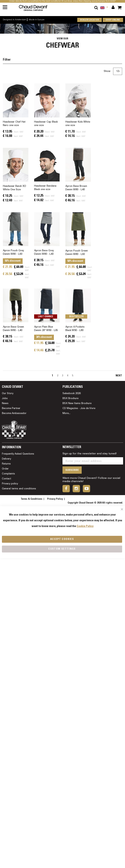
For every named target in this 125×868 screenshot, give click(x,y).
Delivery (7, 459)
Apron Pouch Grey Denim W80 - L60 (13, 252)
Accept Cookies (62, 539)
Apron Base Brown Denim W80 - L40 (76, 188)
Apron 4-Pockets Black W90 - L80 (75, 329)
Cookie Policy (85, 526)
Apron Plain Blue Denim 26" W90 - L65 (46, 329)
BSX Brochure (70, 399)
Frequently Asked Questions (18, 454)
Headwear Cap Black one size (46, 124)
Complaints (8, 474)
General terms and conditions (19, 489)
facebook (66, 489)
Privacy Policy (55, 499)
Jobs (5, 399)
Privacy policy (10, 484)
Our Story (8, 394)
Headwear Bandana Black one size (45, 188)
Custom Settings (62, 549)
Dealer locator (90, 20)
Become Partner (11, 408)
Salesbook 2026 (72, 394)
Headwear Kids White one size (78, 124)
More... (66, 413)
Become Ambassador (14, 413)
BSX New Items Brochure (77, 403)
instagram (76, 489)
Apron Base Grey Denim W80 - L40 (44, 252)
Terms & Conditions (32, 499)
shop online (113, 20)
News (5, 403)
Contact (7, 479)
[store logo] (38, 8)
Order (5, 469)
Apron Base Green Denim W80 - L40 (13, 329)
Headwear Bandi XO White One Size (14, 188)
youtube (86, 489)
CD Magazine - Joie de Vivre (79, 408)
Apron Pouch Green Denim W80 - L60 (77, 253)
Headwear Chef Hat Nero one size (14, 124)
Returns (6, 464)
